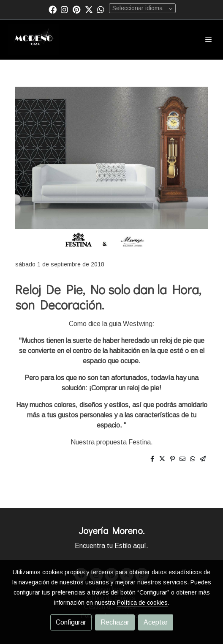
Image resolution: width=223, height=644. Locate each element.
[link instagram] (64, 9)
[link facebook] (53, 9)
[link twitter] (89, 9)
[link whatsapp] (101, 9)
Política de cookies (142, 603)
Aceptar (156, 622)
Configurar (71, 622)
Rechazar (115, 622)
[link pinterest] (77, 9)
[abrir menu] (209, 39)
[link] (34, 40)
